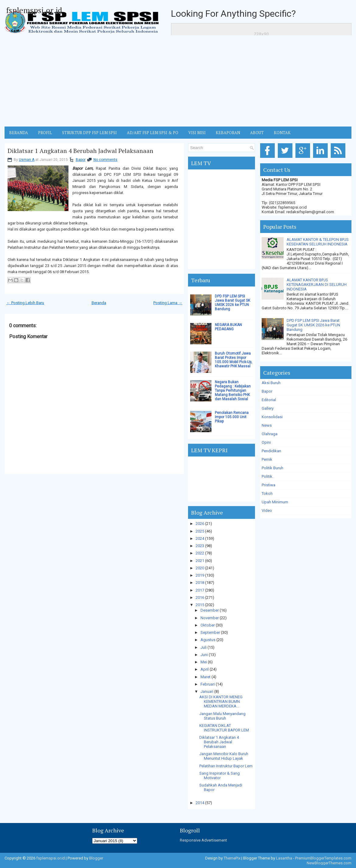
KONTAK (282, 133)
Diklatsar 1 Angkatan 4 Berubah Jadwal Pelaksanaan (80, 151)
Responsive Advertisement (203, 840)
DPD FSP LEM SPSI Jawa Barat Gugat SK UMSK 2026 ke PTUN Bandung (232, 303)
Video (267, 510)
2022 (200, 553)
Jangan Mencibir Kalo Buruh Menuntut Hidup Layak (224, 756)
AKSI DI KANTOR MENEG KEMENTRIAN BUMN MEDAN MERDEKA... (221, 701)
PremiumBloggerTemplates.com (323, 858)
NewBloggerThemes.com (329, 863)
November (210, 618)
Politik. (267, 476)
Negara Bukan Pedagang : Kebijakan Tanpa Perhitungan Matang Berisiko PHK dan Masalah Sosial (233, 391)
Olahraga (270, 434)
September (210, 632)
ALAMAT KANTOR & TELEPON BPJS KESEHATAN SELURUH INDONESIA (318, 242)
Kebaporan (228, 133)
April (205, 669)
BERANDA (19, 133)
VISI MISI (197, 133)
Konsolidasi (272, 417)
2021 (200, 561)
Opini (266, 442)
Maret (206, 677)
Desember (210, 610)
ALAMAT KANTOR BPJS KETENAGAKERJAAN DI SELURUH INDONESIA (317, 285)
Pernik (267, 459)
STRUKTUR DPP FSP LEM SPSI (89, 133)
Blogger (96, 858)
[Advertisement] (178, 81)
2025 (200, 531)
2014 (200, 803)
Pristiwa (269, 485)
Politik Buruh (272, 468)
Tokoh (267, 493)
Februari (208, 684)
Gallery (268, 408)
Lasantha (284, 858)
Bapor (81, 160)
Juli (204, 647)
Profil (45, 133)
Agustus (208, 640)
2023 (200, 546)
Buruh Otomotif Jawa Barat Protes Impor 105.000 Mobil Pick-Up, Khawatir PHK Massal (234, 360)
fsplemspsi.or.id (34, 10)
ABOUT (257, 133)
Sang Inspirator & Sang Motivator (220, 776)
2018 (200, 583)
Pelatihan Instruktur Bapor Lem (226, 766)
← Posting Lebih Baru (25, 303)
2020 (200, 568)
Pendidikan (271, 451)
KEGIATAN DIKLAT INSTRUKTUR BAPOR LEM (224, 728)
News (267, 425)
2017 (200, 590)
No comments (105, 160)
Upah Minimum (275, 502)
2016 (200, 597)
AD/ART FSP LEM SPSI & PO (153, 133)
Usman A (27, 160)
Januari (207, 691)
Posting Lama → (168, 303)
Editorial (269, 400)
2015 (200, 605)
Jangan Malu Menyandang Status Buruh (222, 716)
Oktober (208, 625)
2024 (200, 538)
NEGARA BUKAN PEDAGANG (228, 327)
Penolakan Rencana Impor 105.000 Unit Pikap (232, 417)
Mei (204, 662)
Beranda (99, 303)
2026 (200, 524)
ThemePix (232, 858)
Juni (204, 655)
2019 (200, 575)
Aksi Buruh (271, 383)
